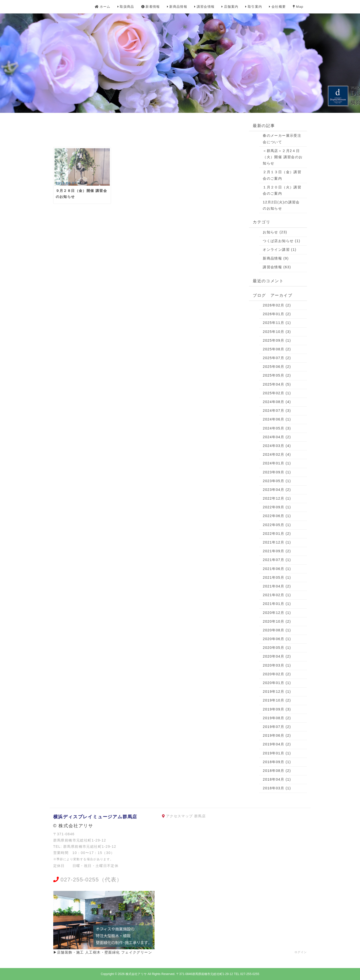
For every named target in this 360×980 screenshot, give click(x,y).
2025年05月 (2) (277, 375)
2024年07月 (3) (277, 411)
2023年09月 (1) (277, 472)
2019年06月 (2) (277, 735)
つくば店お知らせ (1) (281, 241)
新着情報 (151, 7)
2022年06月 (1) (277, 516)
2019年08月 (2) (277, 718)
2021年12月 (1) (277, 542)
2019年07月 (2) (277, 727)
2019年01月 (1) (277, 753)
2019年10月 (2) (277, 700)
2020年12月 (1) (277, 613)
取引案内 (254, 7)
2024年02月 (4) (277, 454)
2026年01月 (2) (277, 314)
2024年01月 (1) (277, 463)
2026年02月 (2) (277, 305)
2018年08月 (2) (277, 771)
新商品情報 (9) (276, 258)
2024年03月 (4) (277, 446)
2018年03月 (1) (277, 788)
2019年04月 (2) (277, 744)
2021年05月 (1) (277, 577)
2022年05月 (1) (277, 525)
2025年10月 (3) (277, 332)
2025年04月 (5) (277, 384)
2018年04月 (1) (277, 779)
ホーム (102, 7)
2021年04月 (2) (277, 586)
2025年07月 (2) (277, 358)
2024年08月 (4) (277, 402)
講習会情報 (204, 7)
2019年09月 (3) (277, 709)
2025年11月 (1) (277, 323)
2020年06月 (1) (277, 639)
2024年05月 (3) (277, 428)
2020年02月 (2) (277, 674)
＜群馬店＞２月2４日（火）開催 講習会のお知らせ (283, 157)
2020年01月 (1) (277, 683)
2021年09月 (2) (277, 551)
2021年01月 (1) (277, 604)
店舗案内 (230, 7)
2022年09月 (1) (277, 507)
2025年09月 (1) (277, 340)
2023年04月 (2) (277, 490)
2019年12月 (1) (277, 692)
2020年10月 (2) (277, 621)
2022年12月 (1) (277, 498)
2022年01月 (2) (277, 534)
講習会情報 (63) (277, 267)
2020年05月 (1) (277, 648)
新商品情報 (177, 7)
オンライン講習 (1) (279, 250)
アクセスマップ (179, 816)
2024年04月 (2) (277, 437)
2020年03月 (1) (277, 665)
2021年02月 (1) (277, 595)
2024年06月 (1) (277, 419)
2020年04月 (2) (277, 656)
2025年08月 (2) (277, 349)
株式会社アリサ (136, 974)
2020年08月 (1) (277, 630)
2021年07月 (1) (277, 560)
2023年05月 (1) (277, 481)
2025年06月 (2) (277, 367)
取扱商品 (126, 7)
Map (298, 7)
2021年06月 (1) (277, 569)
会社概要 (277, 7)
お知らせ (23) (275, 232)
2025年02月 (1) (277, 393)
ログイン (301, 952)
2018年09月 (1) (277, 762)
